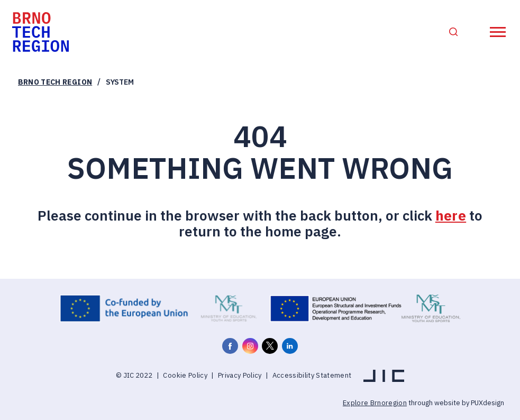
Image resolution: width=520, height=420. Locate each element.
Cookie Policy (185, 375)
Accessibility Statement (312, 375)
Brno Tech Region (55, 82)
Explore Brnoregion (375, 403)
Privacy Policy (240, 375)
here (451, 215)
